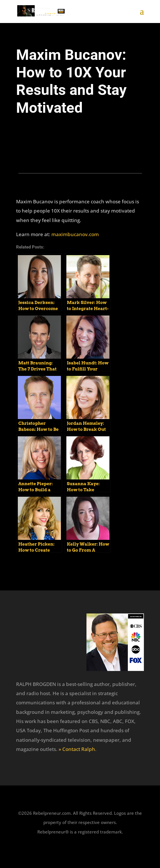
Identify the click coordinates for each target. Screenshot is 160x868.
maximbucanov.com (75, 234)
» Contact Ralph (77, 749)
